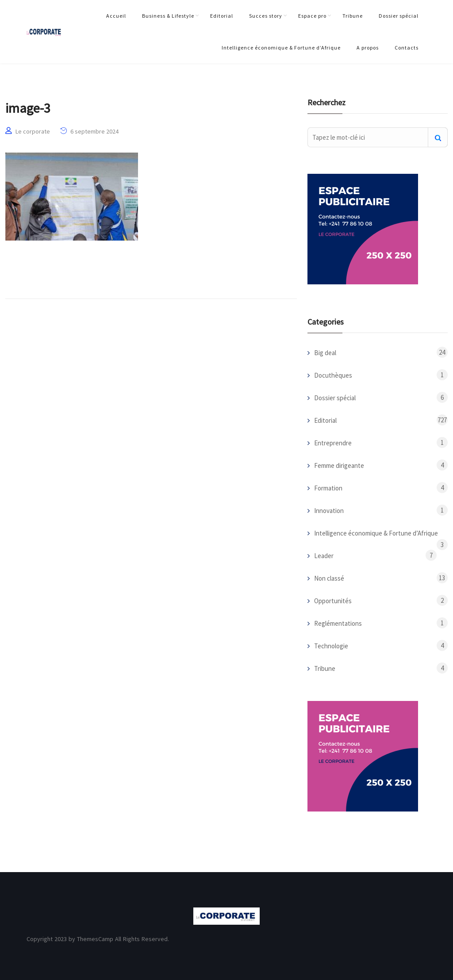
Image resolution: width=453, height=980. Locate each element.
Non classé (329, 578)
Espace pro (312, 16)
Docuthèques (333, 375)
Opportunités (333, 601)
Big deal (325, 353)
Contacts (407, 48)
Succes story (266, 16)
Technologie (331, 646)
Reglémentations (338, 623)
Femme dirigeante (339, 465)
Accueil (116, 16)
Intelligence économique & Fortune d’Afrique (281, 48)
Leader (324, 556)
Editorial (222, 16)
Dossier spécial (399, 16)
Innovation (329, 511)
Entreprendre (333, 443)
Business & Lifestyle (168, 16)
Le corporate (33, 131)
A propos (368, 48)
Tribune (353, 16)
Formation (328, 488)
